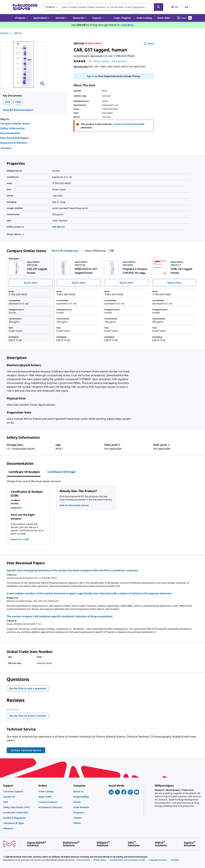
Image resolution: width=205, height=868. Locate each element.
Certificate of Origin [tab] (62, 472)
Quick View (30, 283)
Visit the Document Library (74, 505)
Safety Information (12, 128)
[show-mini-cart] (184, 18)
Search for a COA (20, 539)
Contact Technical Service (127, 124)
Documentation (10, 133)
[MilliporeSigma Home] (25, 7)
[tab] (7, 33)
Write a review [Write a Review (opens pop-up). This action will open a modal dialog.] (101, 61)
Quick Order (164, 18)
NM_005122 (58, 227)
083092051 (16, 508)
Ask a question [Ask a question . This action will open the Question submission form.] (119, 61)
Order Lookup (144, 18)
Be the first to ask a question (28, 688)
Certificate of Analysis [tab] (24, 472)
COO (18, 102)
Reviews (6, 148)
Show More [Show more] (15, 234)
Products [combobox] (50, 7)
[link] (19, 791)
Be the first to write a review (29, 716)
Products (4, 33)
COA (8, 102)
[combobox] (103, 7)
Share (149, 44)
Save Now (127, 25)
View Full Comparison (65, 251)
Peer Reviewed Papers (15, 138)
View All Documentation (18, 110)
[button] (122, 18)
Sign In (91, 76)
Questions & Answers (14, 143)
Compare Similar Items (15, 123)
